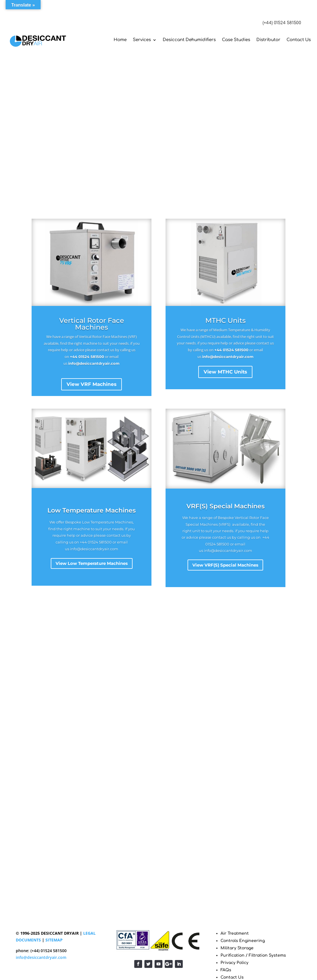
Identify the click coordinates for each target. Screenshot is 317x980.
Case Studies (236, 40)
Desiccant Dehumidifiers (189, 40)
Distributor (268, 40)
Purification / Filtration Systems (253, 955)
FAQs (226, 970)
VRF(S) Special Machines (225, 506)
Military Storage (237, 948)
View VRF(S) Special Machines (225, 565)
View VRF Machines (92, 384)
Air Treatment (235, 933)
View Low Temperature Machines (92, 563)
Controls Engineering (243, 941)
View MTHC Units (225, 372)
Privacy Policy (235, 963)
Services (142, 40)
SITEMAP (54, 940)
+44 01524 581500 (87, 357)
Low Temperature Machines (92, 510)
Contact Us (299, 40)
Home (120, 40)
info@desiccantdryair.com (94, 363)
